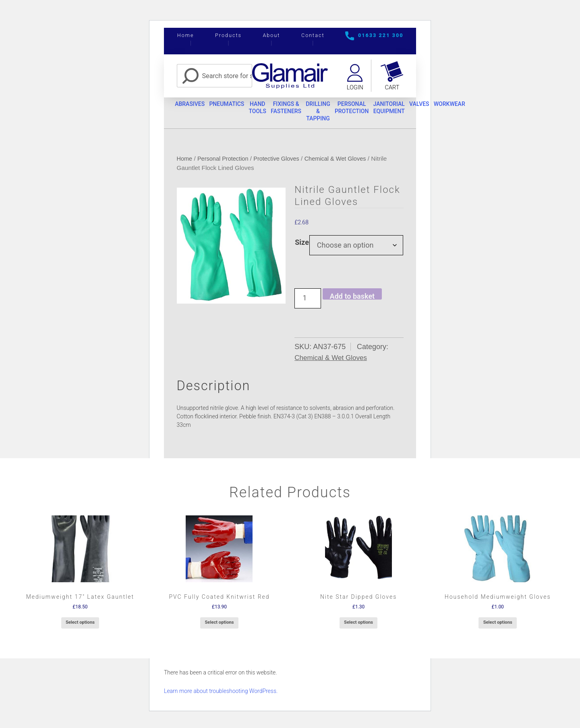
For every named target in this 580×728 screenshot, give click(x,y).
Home (186, 35)
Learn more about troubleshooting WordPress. (221, 693)
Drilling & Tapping (337, 112)
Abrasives (192, 105)
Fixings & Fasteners (301, 109)
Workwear (485, 105)
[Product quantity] (308, 301)
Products (228, 35)
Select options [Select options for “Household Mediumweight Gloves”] (498, 625)
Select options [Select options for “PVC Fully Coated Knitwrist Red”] (219, 625)
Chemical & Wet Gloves (343, 161)
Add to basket (352, 298)
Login (354, 88)
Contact (313, 35)
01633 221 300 (381, 35)
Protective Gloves (281, 161)
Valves (451, 105)
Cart (392, 88)
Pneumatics (233, 105)
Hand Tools (268, 109)
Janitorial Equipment (416, 109)
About (271, 35)
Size (302, 245)
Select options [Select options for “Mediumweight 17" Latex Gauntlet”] (80, 625)
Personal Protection (375, 109)
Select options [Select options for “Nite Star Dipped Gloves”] (358, 625)
